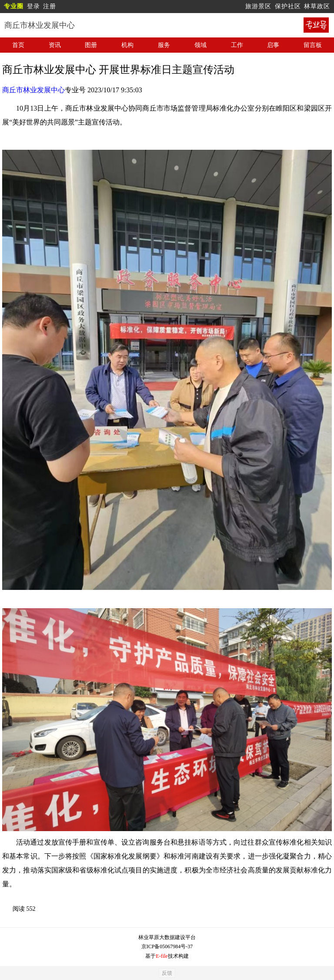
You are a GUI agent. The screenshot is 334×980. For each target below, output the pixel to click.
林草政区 (317, 6)
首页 (18, 45)
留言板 (313, 45)
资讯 (55, 45)
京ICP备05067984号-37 (167, 946)
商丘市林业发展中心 (33, 90)
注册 (50, 6)
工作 (237, 45)
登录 (33, 6)
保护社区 (288, 6)
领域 (200, 45)
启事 (273, 45)
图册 (91, 45)
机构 (127, 45)
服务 (164, 45)
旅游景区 (258, 6)
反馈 (167, 973)
